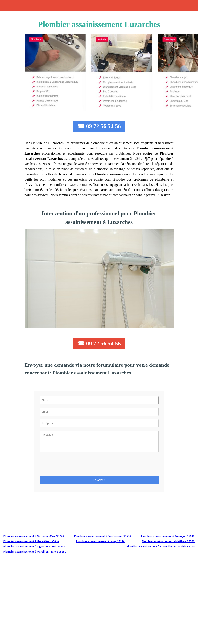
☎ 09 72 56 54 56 (99, 126)
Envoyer (99, 480)
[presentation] (72, 465)
